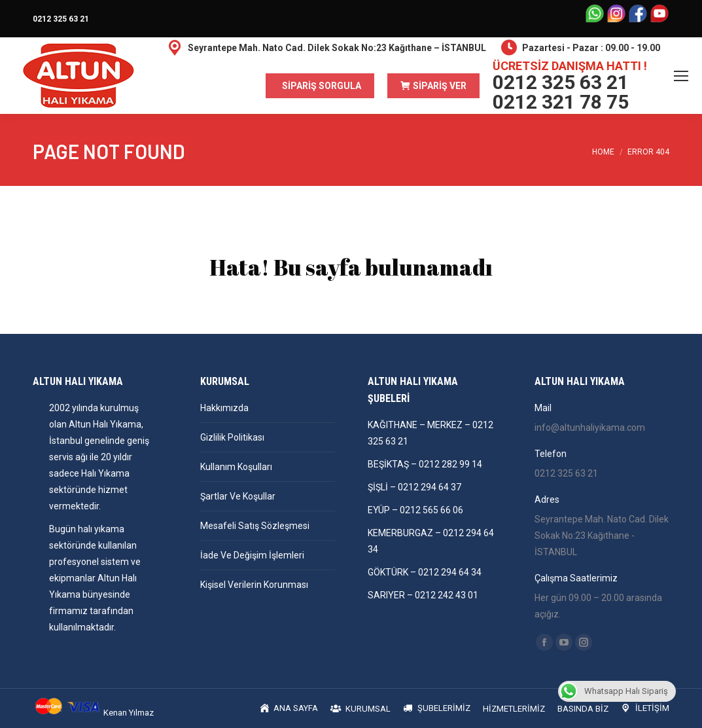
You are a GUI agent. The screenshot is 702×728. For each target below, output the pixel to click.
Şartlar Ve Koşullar (238, 496)
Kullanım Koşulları (236, 467)
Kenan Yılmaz (129, 713)
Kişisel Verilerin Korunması (254, 585)
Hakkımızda (224, 408)
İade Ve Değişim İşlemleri (252, 555)
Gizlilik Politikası (232, 437)
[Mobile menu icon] (681, 76)
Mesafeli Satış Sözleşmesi (255, 526)
